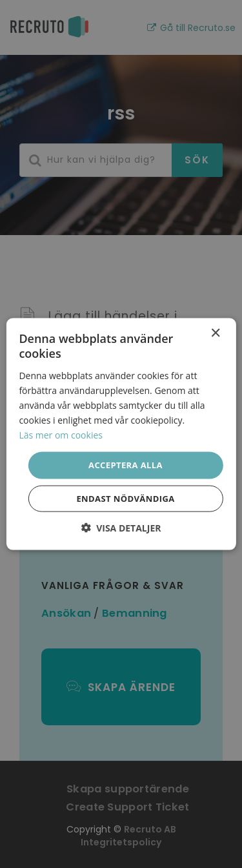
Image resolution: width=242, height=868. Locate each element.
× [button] (215, 334)
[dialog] (121, 434)
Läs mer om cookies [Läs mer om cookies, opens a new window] (61, 435)
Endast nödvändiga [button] (125, 498)
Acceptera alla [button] (126, 465)
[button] (121, 527)
